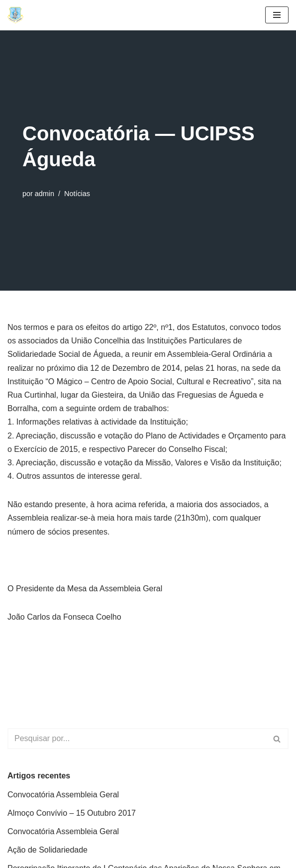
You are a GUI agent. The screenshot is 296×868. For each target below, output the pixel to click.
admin (45, 194)
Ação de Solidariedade (48, 850)
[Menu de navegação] (277, 15)
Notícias (77, 194)
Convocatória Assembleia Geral (63, 795)
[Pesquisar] (137, 739)
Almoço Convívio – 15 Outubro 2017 (72, 813)
